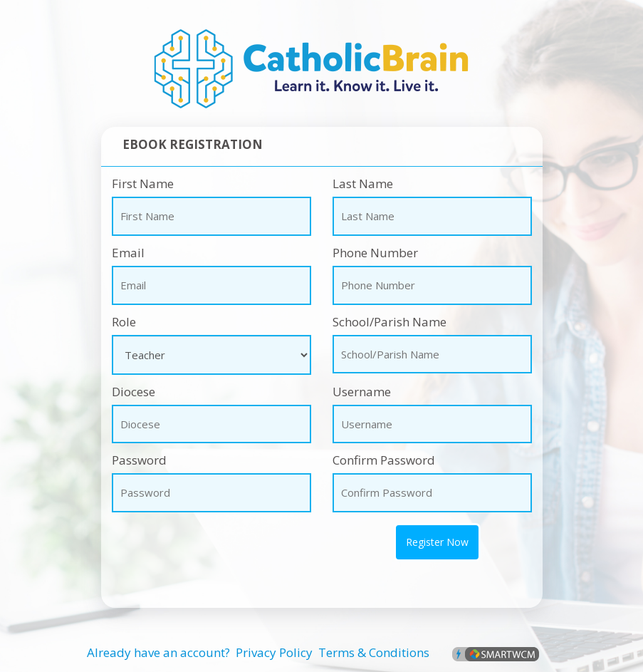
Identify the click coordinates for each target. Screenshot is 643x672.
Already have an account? (158, 652)
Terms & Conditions (374, 652)
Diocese (134, 392)
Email (128, 253)
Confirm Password (384, 460)
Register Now (437, 542)
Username (362, 392)
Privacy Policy (274, 652)
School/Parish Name (390, 322)
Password (139, 460)
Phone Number (375, 253)
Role (124, 322)
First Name (143, 183)
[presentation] (184, 544)
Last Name (363, 183)
